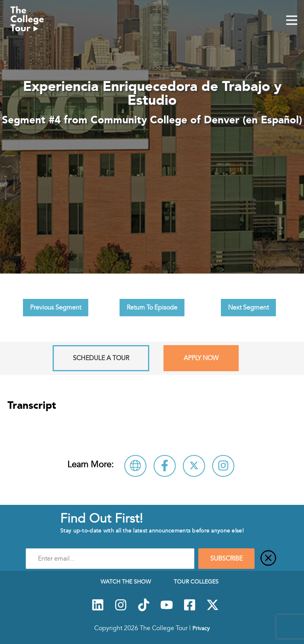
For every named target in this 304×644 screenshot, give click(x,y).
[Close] (268, 559)
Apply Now (201, 358)
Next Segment (248, 308)
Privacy (201, 628)
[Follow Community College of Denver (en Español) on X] (194, 466)
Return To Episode (152, 308)
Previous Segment (56, 308)
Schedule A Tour (101, 358)
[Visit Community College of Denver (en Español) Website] (135, 466)
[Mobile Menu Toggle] (292, 21)
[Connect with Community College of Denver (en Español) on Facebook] (165, 466)
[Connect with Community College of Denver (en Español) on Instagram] (223, 466)
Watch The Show (126, 582)
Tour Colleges (196, 582)
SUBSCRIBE (226, 559)
